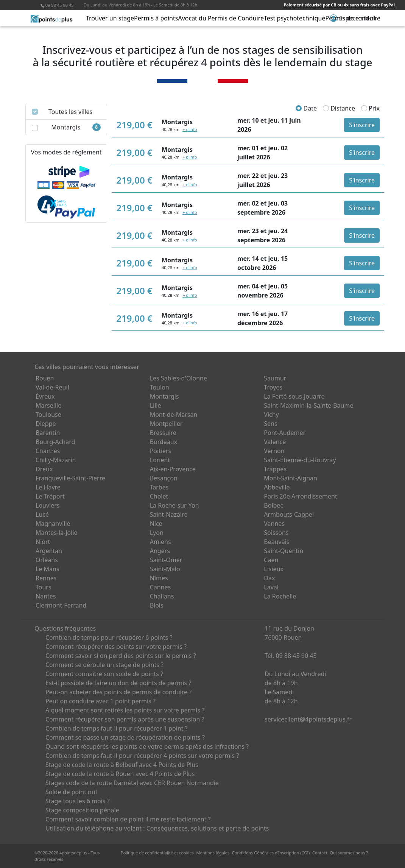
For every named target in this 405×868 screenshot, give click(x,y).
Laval (271, 587)
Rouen (45, 378)
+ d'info (190, 129)
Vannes (274, 524)
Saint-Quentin (283, 551)
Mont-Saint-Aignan (291, 478)
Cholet (159, 496)
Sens (270, 424)
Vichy (271, 415)
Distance (339, 108)
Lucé (42, 514)
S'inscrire (362, 125)
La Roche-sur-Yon (174, 505)
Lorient (160, 460)
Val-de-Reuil (52, 387)
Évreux (45, 396)
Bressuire (163, 433)
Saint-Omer (166, 560)
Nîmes (159, 578)
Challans (162, 596)
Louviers (48, 505)
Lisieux (274, 569)
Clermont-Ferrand (61, 605)
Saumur (275, 378)
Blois (157, 605)
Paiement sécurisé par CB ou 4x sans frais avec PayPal (339, 5)
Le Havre (48, 487)
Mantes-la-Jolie (57, 533)
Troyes (273, 387)
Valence (275, 442)
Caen (271, 560)
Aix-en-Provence (173, 469)
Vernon (274, 451)
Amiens (160, 542)
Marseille (48, 405)
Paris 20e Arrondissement (300, 496)
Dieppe (46, 424)
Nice (156, 524)
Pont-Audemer (285, 433)
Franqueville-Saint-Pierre (70, 478)
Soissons (276, 533)
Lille (156, 405)
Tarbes (159, 487)
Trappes (275, 469)
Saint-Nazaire (169, 514)
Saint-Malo (165, 569)
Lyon (157, 533)
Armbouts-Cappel (289, 514)
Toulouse (48, 415)
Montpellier (166, 424)
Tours (44, 587)
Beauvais (276, 542)
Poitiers (161, 451)
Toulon (160, 387)
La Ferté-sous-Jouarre (294, 396)
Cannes (160, 587)
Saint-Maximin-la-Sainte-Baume (308, 405)
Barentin (48, 433)
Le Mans (48, 569)
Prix (370, 108)
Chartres (48, 451)
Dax (269, 578)
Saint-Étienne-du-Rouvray (300, 460)
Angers (160, 551)
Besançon (164, 478)
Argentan (49, 551)
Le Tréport (50, 496)
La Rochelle (280, 596)
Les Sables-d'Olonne (178, 378)
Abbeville (277, 487)
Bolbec (273, 505)
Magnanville (53, 524)
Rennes (46, 578)
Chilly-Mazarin (56, 460)
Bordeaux (164, 442)
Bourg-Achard (55, 442)
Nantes (46, 596)
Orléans (47, 560)
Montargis (164, 396)
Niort (43, 542)
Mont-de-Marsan (174, 415)
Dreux (44, 469)
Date (306, 108)
